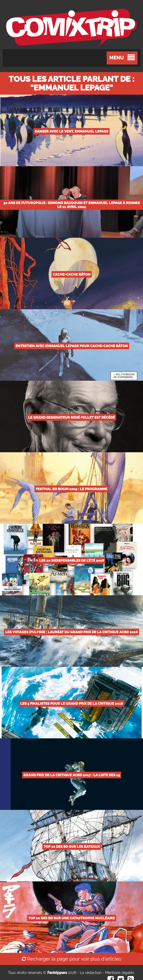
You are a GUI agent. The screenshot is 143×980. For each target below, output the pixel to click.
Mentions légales (120, 973)
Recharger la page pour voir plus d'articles (71, 959)
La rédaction (91, 973)
